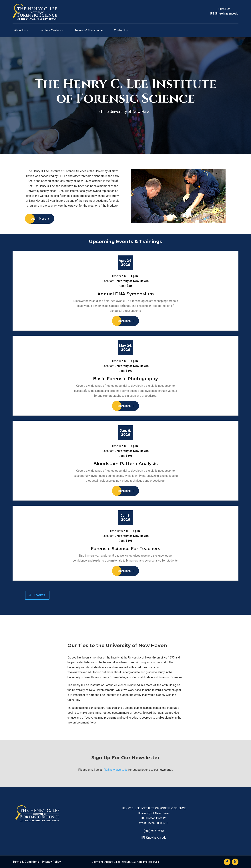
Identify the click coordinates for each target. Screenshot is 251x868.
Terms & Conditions (26, 862)
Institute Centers (50, 30)
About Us (20, 30)
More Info (124, 321)
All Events (37, 595)
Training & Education (87, 30)
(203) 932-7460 (154, 831)
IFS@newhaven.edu (224, 13)
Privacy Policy (51, 862)
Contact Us (121, 30)
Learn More (38, 219)
